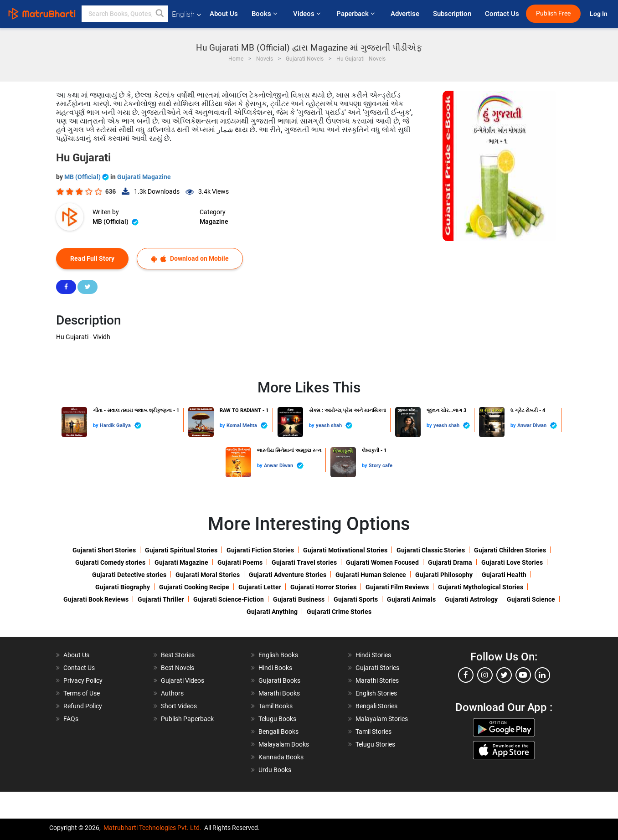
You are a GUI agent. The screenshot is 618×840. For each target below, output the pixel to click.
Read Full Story (92, 258)
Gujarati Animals (411, 599)
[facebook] (466, 675)
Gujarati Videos (183, 680)
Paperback (357, 14)
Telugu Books (277, 719)
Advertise (405, 14)
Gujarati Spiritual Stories (181, 550)
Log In (599, 14)
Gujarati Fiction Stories (260, 550)
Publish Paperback (187, 719)
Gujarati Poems (240, 562)
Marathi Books (279, 693)
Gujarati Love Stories (512, 562)
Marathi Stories (377, 680)
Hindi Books (275, 668)
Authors (172, 693)
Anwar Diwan (537, 425)
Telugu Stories (375, 744)
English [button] (186, 14)
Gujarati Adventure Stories (288, 575)
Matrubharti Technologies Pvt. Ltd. (152, 828)
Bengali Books (278, 732)
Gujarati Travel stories (304, 562)
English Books (278, 655)
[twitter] (504, 675)
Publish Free (553, 13)
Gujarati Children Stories (510, 550)
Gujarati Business (299, 599)
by (96, 425)
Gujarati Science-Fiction (229, 599)
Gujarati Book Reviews (96, 599)
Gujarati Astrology (471, 599)
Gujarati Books (279, 680)
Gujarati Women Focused (382, 562)
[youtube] (523, 675)
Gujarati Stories (377, 668)
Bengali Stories (376, 706)
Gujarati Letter (260, 587)
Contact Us (502, 14)
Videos (308, 14)
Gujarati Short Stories (104, 550)
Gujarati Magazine (144, 177)
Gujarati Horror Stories (323, 587)
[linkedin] (542, 675)
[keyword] (125, 14)
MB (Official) (87, 177)
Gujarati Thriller (161, 599)
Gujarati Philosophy (444, 575)
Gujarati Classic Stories (431, 550)
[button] (160, 14)
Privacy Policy (83, 680)
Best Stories (178, 655)
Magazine (214, 222)
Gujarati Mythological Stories (481, 587)
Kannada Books (281, 757)
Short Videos (179, 706)
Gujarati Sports (356, 599)
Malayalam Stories (382, 719)
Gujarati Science (531, 599)
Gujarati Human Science (371, 575)
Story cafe (381, 466)
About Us (224, 14)
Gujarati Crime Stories (339, 612)
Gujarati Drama (450, 562)
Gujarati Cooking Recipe (194, 587)
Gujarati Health (504, 575)
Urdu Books (275, 770)
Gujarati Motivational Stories (345, 550)
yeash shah (334, 425)
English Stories (376, 693)
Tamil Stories (373, 732)
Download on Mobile (190, 259)
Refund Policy (83, 706)
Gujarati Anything (272, 612)
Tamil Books (276, 706)
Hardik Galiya (121, 425)
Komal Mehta (247, 425)
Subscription (452, 14)
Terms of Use (82, 693)
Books (265, 14)
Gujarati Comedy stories (110, 562)
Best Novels (178, 668)
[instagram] (485, 675)
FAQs (71, 719)
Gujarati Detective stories (129, 575)
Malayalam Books (284, 744)
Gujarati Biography (123, 587)
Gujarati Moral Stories (208, 575)
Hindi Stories (373, 655)
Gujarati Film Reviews (397, 587)
